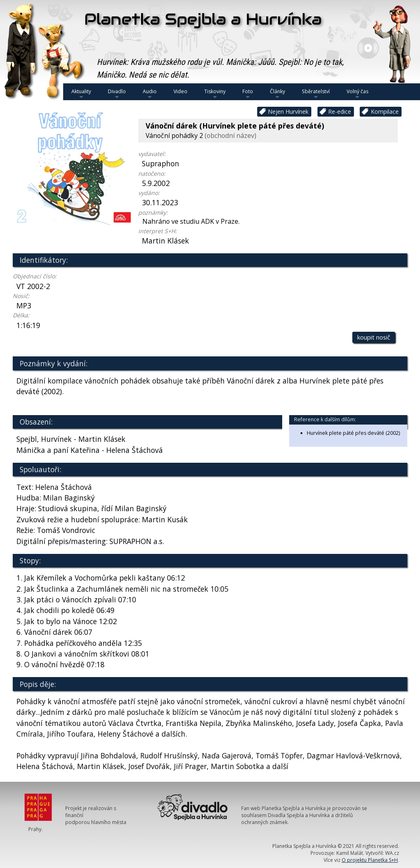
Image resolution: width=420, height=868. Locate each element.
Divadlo (117, 94)
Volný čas (357, 94)
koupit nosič (374, 337)
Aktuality (81, 94)
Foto (248, 94)
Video (180, 91)
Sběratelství (316, 94)
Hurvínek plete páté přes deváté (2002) (353, 433)
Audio (150, 94)
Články (277, 94)
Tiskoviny (215, 94)
